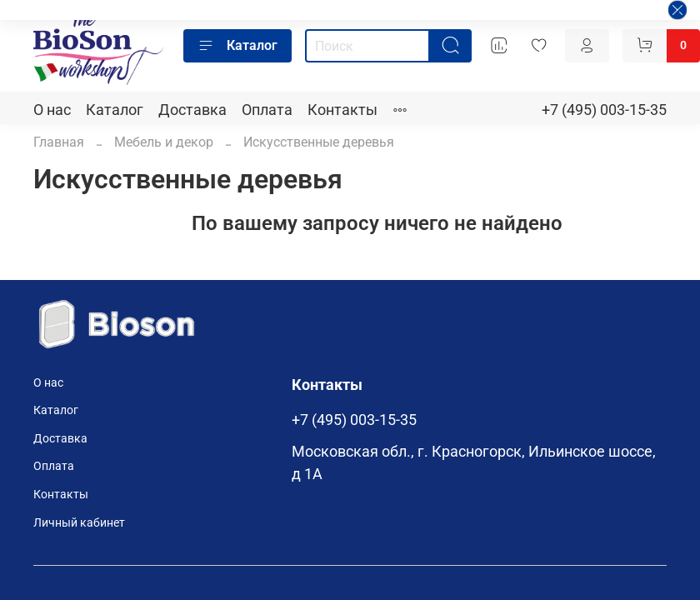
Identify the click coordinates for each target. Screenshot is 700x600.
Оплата (267, 110)
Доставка (192, 110)
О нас (52, 110)
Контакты (342, 110)
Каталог (237, 46)
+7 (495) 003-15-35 (604, 110)
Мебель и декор (164, 142)
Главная (59, 142)
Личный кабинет (79, 523)
